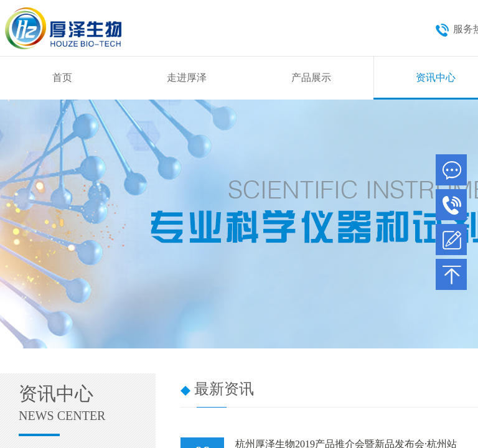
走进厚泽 (187, 77)
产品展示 (311, 77)
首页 (62, 77)
